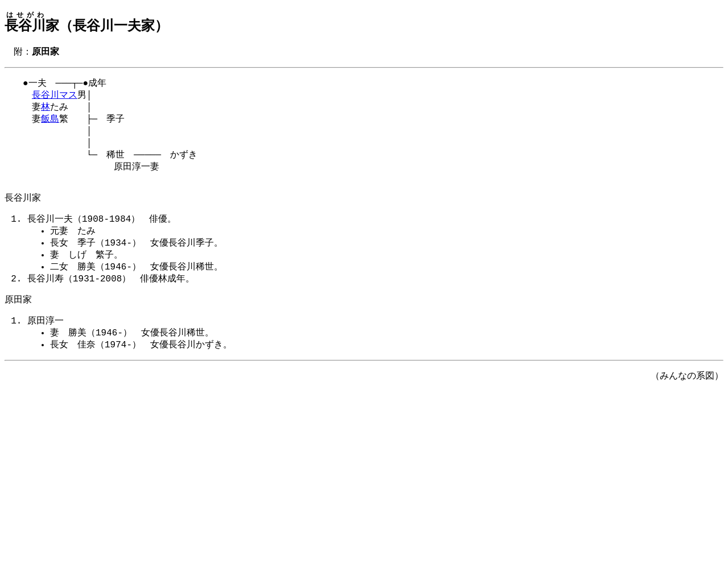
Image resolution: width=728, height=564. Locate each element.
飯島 (50, 124)
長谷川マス (55, 98)
